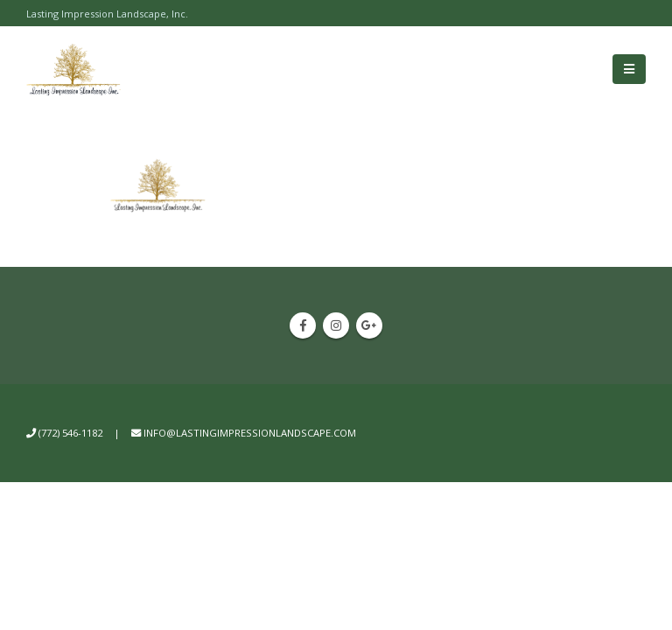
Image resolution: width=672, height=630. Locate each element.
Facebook (303, 325)
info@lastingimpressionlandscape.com (250, 433)
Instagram (336, 325)
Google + (369, 325)
